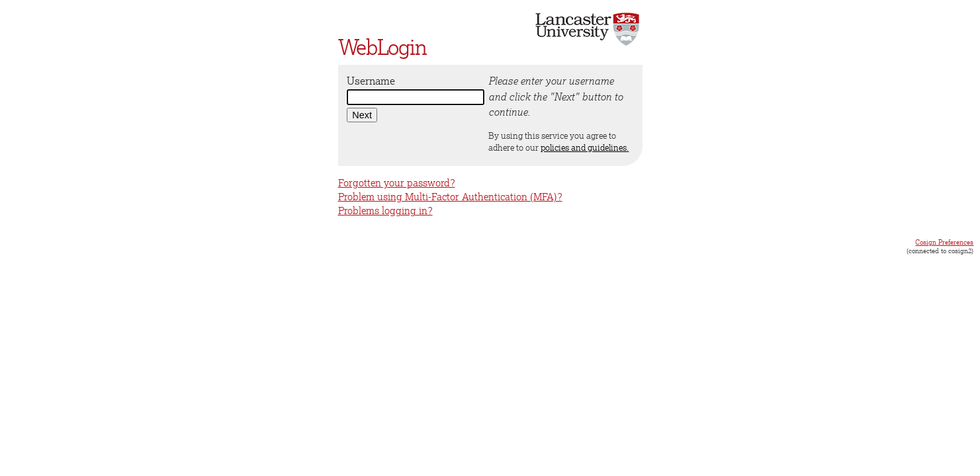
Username (371, 81)
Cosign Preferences (944, 242)
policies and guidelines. (585, 147)
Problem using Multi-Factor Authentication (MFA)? (450, 197)
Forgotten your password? (397, 183)
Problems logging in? (385, 211)
